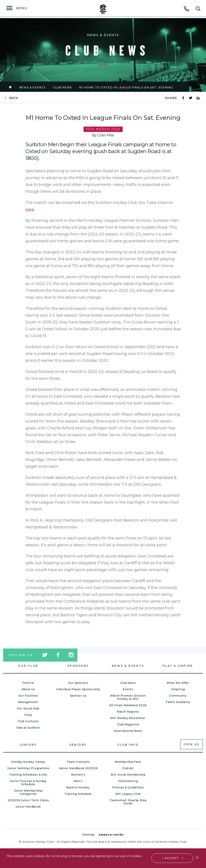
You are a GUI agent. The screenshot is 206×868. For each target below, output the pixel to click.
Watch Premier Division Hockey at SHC (128, 697)
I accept (171, 858)
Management (28, 702)
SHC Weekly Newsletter (128, 718)
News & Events (32, 87)
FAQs (28, 715)
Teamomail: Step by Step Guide (128, 802)
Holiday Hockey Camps (28, 762)
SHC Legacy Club (128, 794)
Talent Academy (178, 702)
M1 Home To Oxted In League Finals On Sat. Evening (126, 87)
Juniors (28, 745)
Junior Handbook (28, 807)
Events (128, 689)
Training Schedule (78, 794)
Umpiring (178, 689)
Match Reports (128, 712)
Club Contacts (28, 721)
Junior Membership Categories (28, 792)
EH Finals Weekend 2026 (128, 705)
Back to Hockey (78, 787)
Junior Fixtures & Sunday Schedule (28, 783)
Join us (191, 744)
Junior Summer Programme (28, 768)
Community (178, 696)
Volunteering (128, 781)
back (14, 98)
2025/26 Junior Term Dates (28, 800)
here (30, 209)
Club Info (128, 745)
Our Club (28, 666)
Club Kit (128, 768)
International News (128, 731)
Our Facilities (28, 696)
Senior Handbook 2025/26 (78, 768)
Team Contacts (78, 762)
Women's (78, 775)
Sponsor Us (78, 696)
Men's (78, 781)
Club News (62, 87)
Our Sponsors (78, 683)
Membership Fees (128, 762)
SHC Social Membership (128, 775)
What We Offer (178, 683)
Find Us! (28, 683)
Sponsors (78, 666)
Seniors (78, 745)
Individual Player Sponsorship (78, 689)
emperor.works (111, 835)
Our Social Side (28, 708)
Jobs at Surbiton (28, 728)
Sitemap (88, 835)
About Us (28, 689)
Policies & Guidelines (128, 787)
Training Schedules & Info (28, 775)
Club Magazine (128, 724)
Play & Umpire (178, 666)
